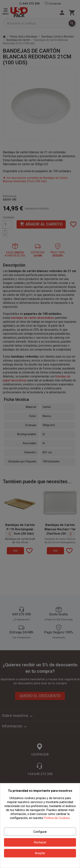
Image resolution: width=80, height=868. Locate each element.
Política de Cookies (57, 818)
